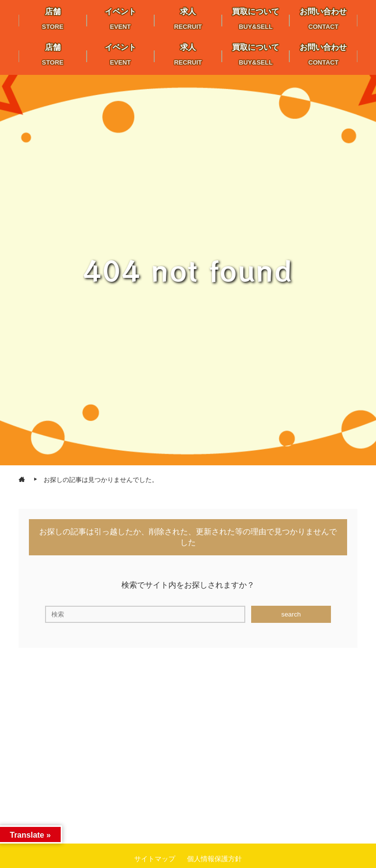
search (291, 614)
